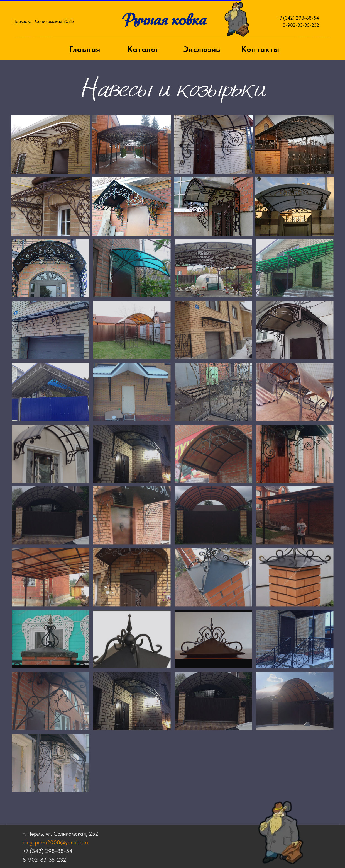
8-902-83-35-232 (301, 25)
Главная (85, 49)
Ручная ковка (164, 20)
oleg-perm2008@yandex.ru (41, 842)
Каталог (143, 49)
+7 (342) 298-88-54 (298, 18)
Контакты (260, 49)
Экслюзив (202, 49)
